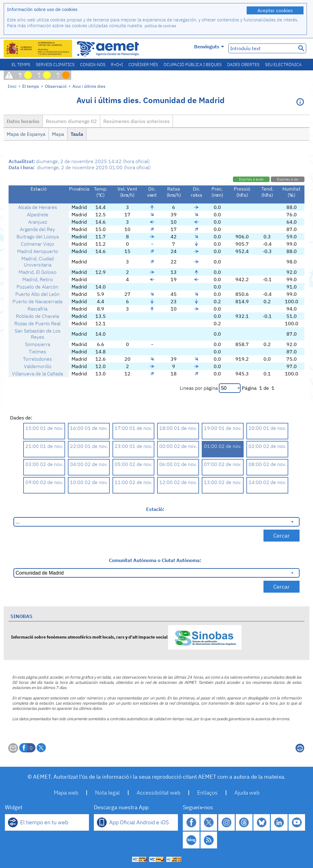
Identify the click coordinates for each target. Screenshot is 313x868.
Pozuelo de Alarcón (37, 287)
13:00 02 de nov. (223, 482)
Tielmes (37, 352)
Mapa (58, 134)
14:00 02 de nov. (267, 482)
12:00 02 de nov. (178, 482)
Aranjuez (38, 222)
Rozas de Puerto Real (37, 323)
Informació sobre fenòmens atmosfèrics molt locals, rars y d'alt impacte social (126, 637)
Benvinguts (209, 47)
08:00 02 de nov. (267, 464)
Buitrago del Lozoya (38, 237)
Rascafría (37, 309)
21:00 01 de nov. (44, 446)
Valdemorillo (38, 366)
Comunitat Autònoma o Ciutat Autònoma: (155, 560)
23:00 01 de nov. (133, 446)
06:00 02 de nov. (178, 464)
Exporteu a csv (288, 179)
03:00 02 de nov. (44, 464)
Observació (56, 86)
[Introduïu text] (262, 48)
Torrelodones (37, 359)
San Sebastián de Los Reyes (38, 334)
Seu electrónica (283, 65)
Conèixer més (143, 65)
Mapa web (66, 793)
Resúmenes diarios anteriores (136, 121)
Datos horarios (23, 121)
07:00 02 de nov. (223, 464)
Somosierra (38, 344)
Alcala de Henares (38, 207)
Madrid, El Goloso (38, 272)
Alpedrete (38, 214)
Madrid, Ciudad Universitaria (38, 262)
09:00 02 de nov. (44, 482)
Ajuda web (247, 793)
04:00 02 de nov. (89, 464)
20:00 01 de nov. (267, 428)
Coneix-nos (93, 65)
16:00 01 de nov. (89, 428)
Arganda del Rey (37, 229)
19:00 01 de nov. (223, 428)
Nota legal (107, 793)
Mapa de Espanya (26, 134)
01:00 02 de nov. (223, 446)
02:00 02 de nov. (267, 446)
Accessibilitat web (158, 793)
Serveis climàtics (55, 65)
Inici (12, 86)
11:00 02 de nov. (133, 482)
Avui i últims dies (89, 86)
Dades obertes (243, 65)
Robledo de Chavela (37, 316)
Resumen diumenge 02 (71, 121)
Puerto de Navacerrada (37, 301)
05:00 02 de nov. (133, 464)
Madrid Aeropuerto (38, 251)
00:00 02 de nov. (178, 446)
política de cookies (160, 26)
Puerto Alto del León (37, 294)
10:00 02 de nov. (89, 482)
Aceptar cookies (275, 10)
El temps (21, 65)
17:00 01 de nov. (133, 428)
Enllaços (207, 793)
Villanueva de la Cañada (37, 374)
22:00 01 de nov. (89, 446)
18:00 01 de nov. (178, 428)
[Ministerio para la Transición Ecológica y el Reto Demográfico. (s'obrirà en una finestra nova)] (38, 48)
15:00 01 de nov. (44, 428)
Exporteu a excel (251, 179)
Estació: (155, 509)
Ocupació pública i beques (193, 65)
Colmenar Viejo (37, 244)
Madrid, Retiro (38, 279)
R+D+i (117, 65)
